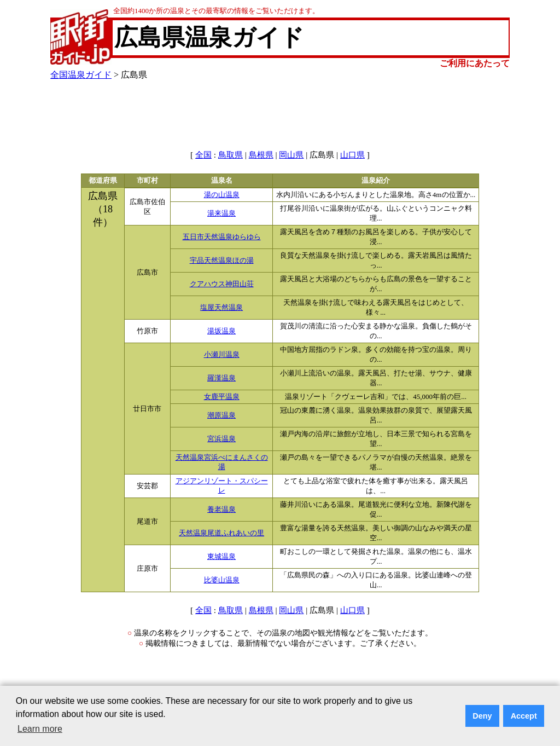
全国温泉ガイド (81, 75)
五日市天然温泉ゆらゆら (222, 237)
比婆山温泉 (222, 580)
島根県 (261, 155)
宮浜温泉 (221, 439)
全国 (203, 155)
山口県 (352, 155)
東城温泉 (221, 557)
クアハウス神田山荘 (222, 284)
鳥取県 (231, 155)
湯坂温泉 (221, 331)
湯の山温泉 (222, 195)
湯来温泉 (221, 213)
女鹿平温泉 (222, 397)
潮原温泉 (221, 415)
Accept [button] (524, 716)
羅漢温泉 (221, 378)
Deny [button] (482, 716)
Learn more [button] (40, 729)
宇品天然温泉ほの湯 (222, 261)
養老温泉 (221, 510)
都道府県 (103, 181)
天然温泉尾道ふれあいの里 (221, 533)
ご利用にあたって (475, 63)
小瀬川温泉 (222, 355)
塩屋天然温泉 (221, 308)
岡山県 (291, 155)
